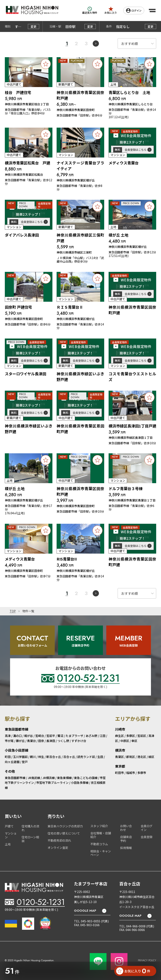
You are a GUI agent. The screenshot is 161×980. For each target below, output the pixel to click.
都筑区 (131, 757)
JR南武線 (34, 778)
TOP (13, 611)
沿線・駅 (55, 26)
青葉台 (31, 741)
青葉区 (119, 757)
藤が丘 (20, 741)
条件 (109, 26)
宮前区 (142, 736)
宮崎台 (40, 736)
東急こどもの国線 (86, 778)
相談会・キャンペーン (101, 853)
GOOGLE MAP (85, 911)
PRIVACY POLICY (147, 961)
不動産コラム (99, 844)
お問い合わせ (126, 828)
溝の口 (17, 736)
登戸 (25, 762)
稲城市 (131, 773)
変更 (34, 26)
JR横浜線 (49, 778)
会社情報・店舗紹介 (101, 835)
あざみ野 (91, 736)
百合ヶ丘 (69, 757)
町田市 (119, 773)
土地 (8, 844)
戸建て (9, 826)
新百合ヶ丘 (54, 757)
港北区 (142, 757)
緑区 (151, 757)
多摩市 (142, 773)
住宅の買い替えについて (64, 833)
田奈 (41, 741)
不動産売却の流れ (59, 840)
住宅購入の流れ (30, 828)
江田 (103, 736)
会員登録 (147, 837)
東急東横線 (64, 778)
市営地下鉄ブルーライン (52, 783)
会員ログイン (147, 828)
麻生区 (119, 736)
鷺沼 (60, 736)
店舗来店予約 (126, 839)
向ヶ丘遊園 (12, 762)
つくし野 (63, 741)
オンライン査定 (58, 848)
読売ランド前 (86, 757)
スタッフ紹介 (99, 826)
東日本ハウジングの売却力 (65, 826)
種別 (8, 26)
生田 (100, 757)
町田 (8, 757)
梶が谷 (29, 736)
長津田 (51, 741)
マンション (11, 835)
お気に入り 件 (133, 971)
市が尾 (9, 741)
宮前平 (51, 736)
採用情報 (126, 848)
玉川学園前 (20, 757)
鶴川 (33, 757)
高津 (8, 736)
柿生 (41, 757)
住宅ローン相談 (30, 839)
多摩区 (131, 736)
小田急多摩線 (80, 783)
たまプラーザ (74, 736)
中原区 (125, 741)
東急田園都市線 (15, 778)
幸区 (134, 741)
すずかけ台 (79, 741)
